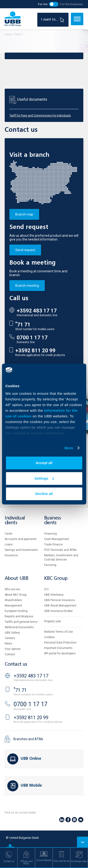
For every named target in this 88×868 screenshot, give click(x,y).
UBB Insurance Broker (58, 611)
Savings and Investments (21, 550)
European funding (16, 611)
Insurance (11, 555)
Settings (44, 478)
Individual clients (15, 521)
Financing (50, 534)
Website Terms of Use (58, 632)
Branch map (24, 214)
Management (13, 606)
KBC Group (56, 579)
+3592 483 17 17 (37, 311)
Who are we (12, 589)
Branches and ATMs (28, 739)
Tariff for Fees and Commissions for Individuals (40, 116)
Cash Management (57, 539)
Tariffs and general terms (21, 622)
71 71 (23, 325)
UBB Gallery (12, 633)
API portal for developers (60, 653)
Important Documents (58, 648)
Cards (9, 534)
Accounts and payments (21, 539)
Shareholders (13, 600)
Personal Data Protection (60, 643)
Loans (9, 544)
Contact (10, 654)
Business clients (53, 521)
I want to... (53, 20)
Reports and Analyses (19, 616)
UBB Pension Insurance (59, 600)
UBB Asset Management (60, 606)
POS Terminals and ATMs (60, 550)
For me (43, 4)
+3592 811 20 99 (35, 351)
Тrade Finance (53, 544)
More (69, 448)
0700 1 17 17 (32, 338)
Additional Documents (19, 627)
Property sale (53, 621)
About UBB (16, 579)
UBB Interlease (54, 595)
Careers (10, 638)
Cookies (49, 637)
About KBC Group (16, 595)
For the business (71, 4)
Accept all (44, 463)
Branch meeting (27, 286)
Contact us (16, 664)
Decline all (44, 494)
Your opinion (13, 649)
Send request (25, 250)
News (8, 644)
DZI (46, 589)
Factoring (50, 565)
